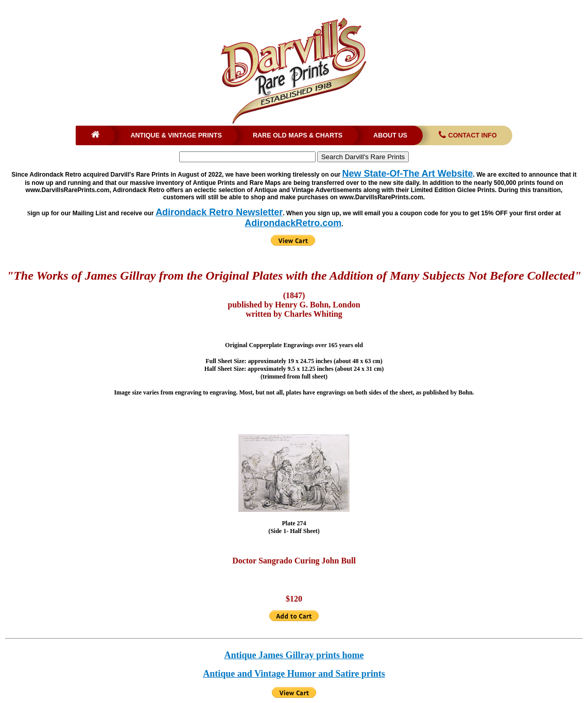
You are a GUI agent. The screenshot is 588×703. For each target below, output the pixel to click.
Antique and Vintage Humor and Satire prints (294, 674)
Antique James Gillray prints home (294, 655)
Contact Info (467, 135)
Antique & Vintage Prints (176, 135)
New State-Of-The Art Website (407, 174)
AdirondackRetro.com (293, 223)
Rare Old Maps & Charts (298, 135)
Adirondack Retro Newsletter (219, 212)
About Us (390, 135)
